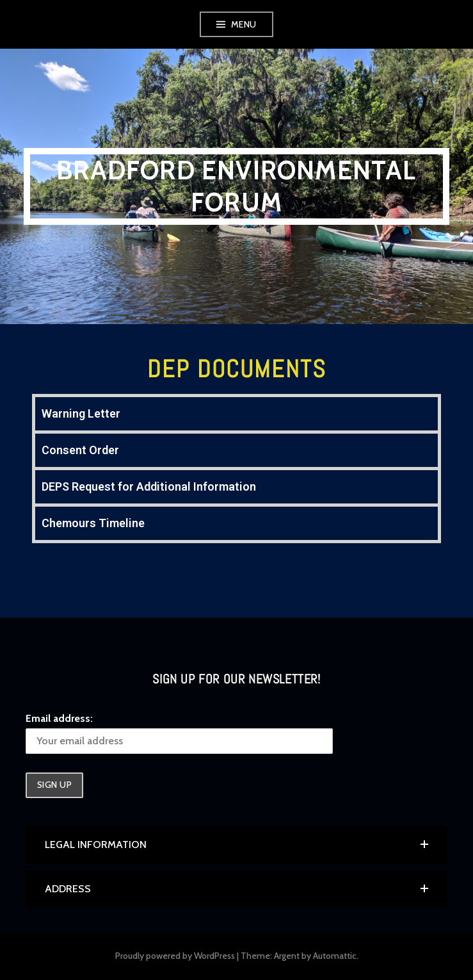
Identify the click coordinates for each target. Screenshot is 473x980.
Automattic (335, 956)
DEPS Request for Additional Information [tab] (149, 486)
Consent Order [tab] (80, 450)
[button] (236, 845)
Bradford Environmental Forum (236, 186)
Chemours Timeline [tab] (93, 523)
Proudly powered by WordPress (175, 956)
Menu (244, 24)
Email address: (59, 718)
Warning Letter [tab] (81, 413)
